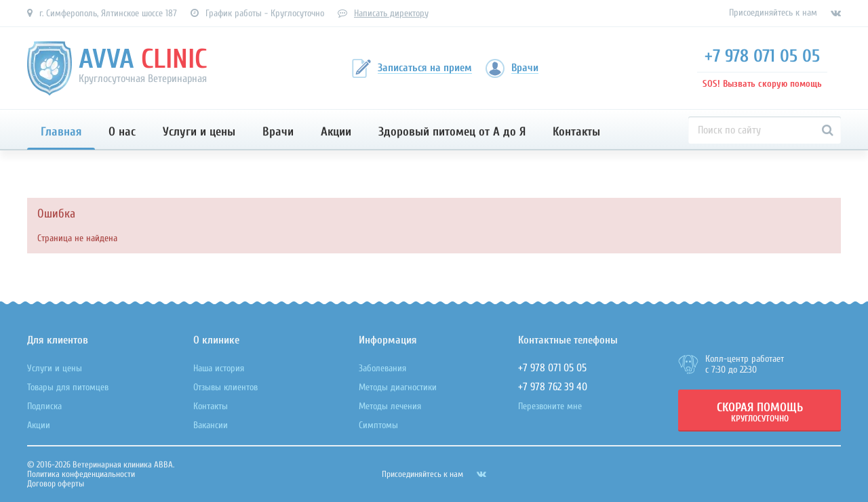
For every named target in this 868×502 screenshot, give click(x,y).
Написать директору (391, 13)
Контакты (576, 132)
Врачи (278, 132)
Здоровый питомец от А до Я (452, 132)
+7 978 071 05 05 (762, 56)
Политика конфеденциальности (81, 474)
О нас (122, 132)
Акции (336, 132)
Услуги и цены (199, 132)
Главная (61, 132)
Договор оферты (56, 483)
